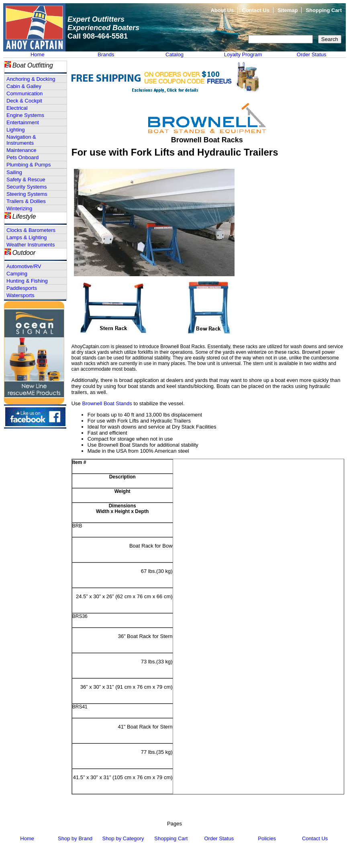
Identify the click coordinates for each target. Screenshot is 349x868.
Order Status (312, 54)
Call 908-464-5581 (98, 36)
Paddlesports (22, 288)
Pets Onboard (22, 157)
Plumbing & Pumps (29, 165)
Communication (24, 93)
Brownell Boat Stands (107, 403)
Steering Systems (27, 194)
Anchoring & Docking (31, 79)
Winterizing (19, 208)
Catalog (174, 54)
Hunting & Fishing (27, 281)
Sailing (14, 172)
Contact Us (256, 10)
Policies (267, 838)
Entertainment (23, 122)
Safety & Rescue (26, 180)
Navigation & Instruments (21, 140)
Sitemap (288, 10)
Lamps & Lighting (27, 237)
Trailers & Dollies (26, 201)
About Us (222, 10)
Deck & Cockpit (24, 101)
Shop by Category (123, 838)
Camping (17, 274)
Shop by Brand (75, 838)
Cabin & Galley (24, 86)
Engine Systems (25, 115)
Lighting (16, 130)
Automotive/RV (24, 266)
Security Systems (27, 187)
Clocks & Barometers (31, 230)
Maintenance (21, 150)
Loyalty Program (243, 54)
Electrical (17, 108)
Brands (106, 54)
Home (38, 54)
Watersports (20, 295)
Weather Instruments (31, 245)
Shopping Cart (324, 10)
